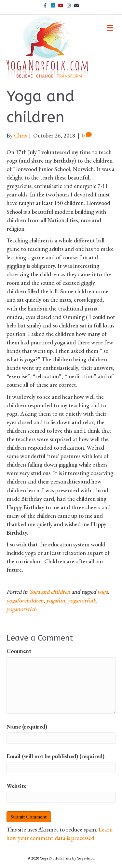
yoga (102, 592)
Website (16, 786)
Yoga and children (50, 592)
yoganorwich (22, 609)
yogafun (56, 600)
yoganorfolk (82, 600)
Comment (19, 651)
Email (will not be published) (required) (55, 756)
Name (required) (27, 726)
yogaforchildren (25, 600)
